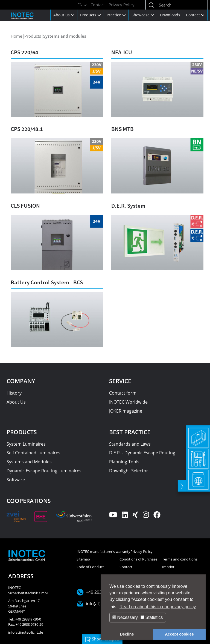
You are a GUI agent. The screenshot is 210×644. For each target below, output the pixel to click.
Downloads (170, 15)
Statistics (152, 617)
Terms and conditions (180, 559)
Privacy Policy (122, 5)
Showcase (143, 15)
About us (64, 15)
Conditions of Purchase (138, 559)
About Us (16, 402)
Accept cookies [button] (179, 634)
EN (82, 5)
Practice (116, 15)
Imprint (168, 567)
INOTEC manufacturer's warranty (103, 551)
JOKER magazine (126, 411)
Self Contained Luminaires (33, 453)
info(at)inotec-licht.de (26, 632)
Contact (98, 5)
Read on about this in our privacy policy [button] (158, 607)
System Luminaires (26, 444)
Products (91, 15)
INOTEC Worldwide (128, 402)
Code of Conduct (90, 567)
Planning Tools (124, 462)
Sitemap (83, 559)
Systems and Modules (29, 462)
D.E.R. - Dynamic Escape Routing (142, 453)
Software (16, 480)
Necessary (125, 617)
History (14, 393)
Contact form (123, 393)
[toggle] (181, 481)
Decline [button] (127, 634)
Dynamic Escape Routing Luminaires (44, 471)
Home (16, 36)
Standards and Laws (130, 444)
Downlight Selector (129, 471)
